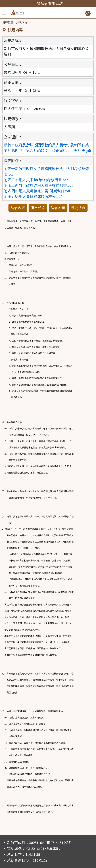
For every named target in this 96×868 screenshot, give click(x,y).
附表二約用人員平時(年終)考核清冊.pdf (36, 180)
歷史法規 (78, 208)
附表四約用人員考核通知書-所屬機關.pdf (37, 191)
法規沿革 (58, 208)
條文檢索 (38, 208)
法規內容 (18, 208)
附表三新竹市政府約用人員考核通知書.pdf (38, 185)
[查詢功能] (88, 13)
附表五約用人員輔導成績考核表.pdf (33, 196)
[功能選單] (4, 13)
